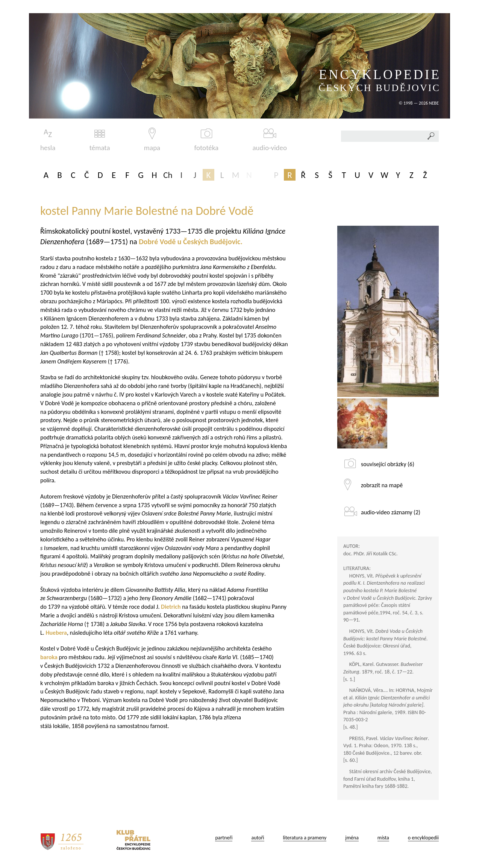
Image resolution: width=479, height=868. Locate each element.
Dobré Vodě (157, 242)
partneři (224, 838)
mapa (152, 140)
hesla (48, 140)
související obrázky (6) (388, 464)
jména (352, 838)
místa (383, 838)
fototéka (207, 140)
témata (100, 140)
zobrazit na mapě (382, 485)
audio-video (270, 140)
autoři (258, 838)
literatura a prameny (305, 838)
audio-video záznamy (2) (391, 512)
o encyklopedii (423, 838)
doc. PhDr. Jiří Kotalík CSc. (371, 554)
